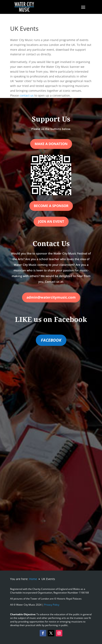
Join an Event (51, 221)
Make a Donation (51, 144)
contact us (27, 95)
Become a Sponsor (51, 206)
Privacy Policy (52, 605)
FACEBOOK (51, 340)
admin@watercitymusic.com (51, 297)
